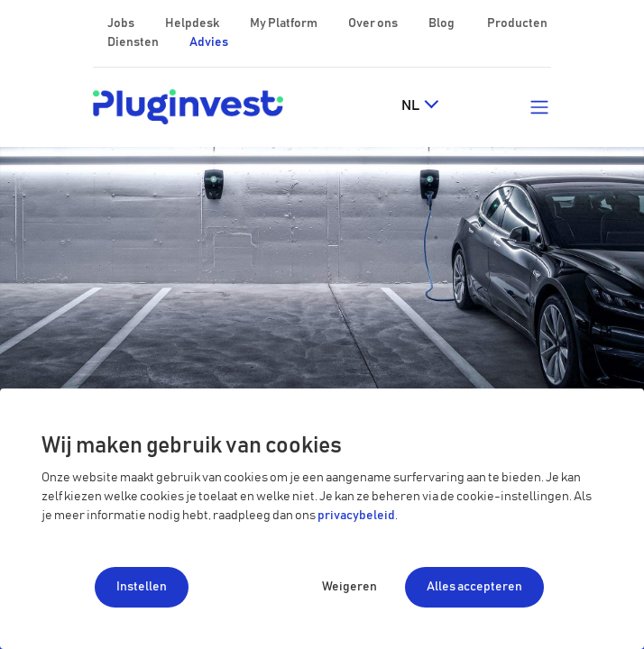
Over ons (374, 23)
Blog (442, 23)
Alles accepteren (474, 587)
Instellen (142, 587)
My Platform (284, 23)
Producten (517, 23)
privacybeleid (356, 516)
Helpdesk (193, 23)
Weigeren (350, 587)
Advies (209, 42)
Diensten (134, 42)
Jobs (122, 23)
